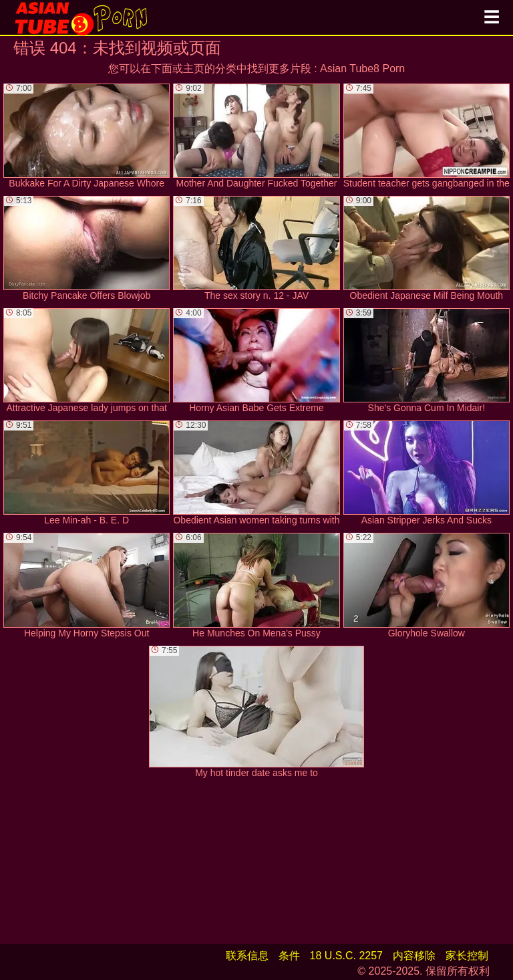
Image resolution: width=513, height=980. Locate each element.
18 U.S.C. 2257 (346, 956)
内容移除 (414, 956)
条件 (289, 956)
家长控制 (467, 956)
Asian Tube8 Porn (362, 69)
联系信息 (247, 956)
